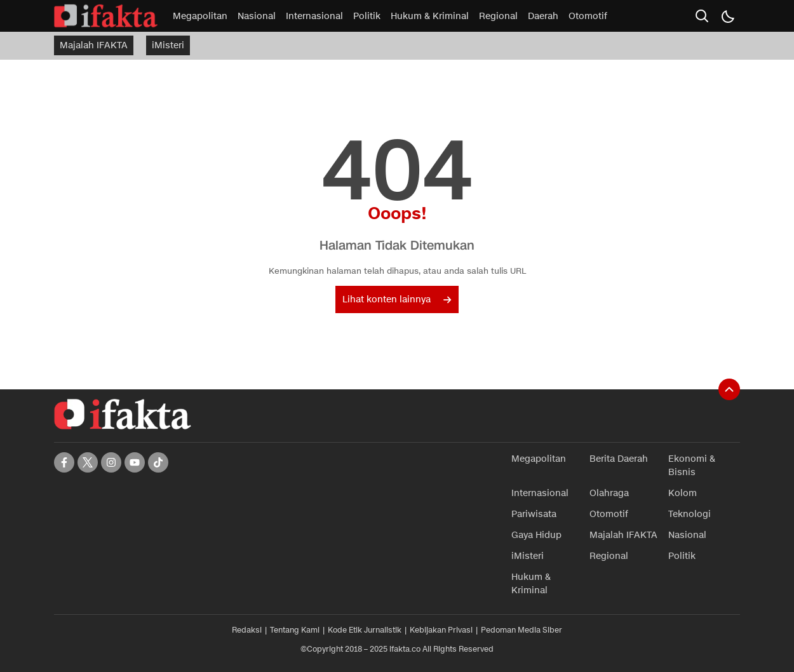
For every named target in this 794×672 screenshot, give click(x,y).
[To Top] (729, 389)
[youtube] (135, 462)
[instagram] (111, 462)
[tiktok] (158, 462)
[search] (702, 16)
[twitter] (88, 462)
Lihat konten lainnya (397, 299)
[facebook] (64, 462)
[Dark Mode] (727, 16)
